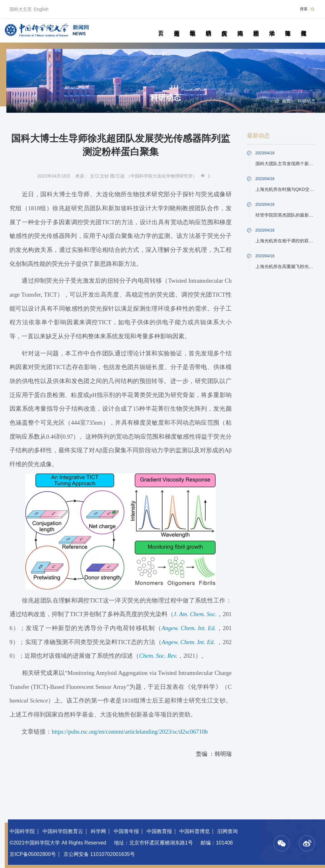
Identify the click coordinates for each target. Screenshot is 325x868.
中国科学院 (22, 831)
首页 (161, 26)
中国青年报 (126, 831)
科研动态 (208, 26)
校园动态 (256, 26)
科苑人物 (240, 26)
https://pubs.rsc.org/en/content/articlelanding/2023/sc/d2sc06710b (130, 732)
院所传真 (224, 26)
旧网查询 (228, 831)
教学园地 (192, 26)
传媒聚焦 (304, 26)
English (41, 9)
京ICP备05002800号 (33, 854)
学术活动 (272, 26)
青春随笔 (288, 26)
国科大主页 (21, 9)
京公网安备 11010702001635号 (99, 854)
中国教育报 (159, 831)
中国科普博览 (195, 831)
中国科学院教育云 (63, 831)
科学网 (98, 831)
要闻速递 (177, 26)
